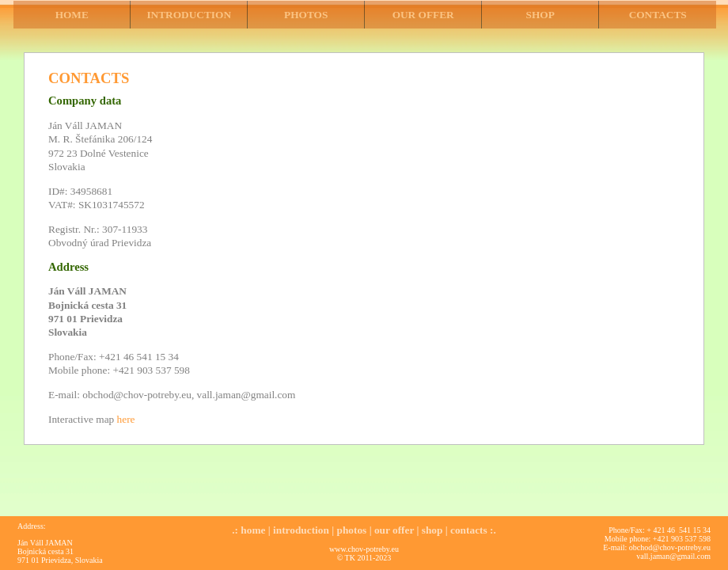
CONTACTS (658, 15)
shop (432, 530)
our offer (394, 530)
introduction (301, 530)
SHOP (540, 15)
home (253, 530)
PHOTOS (306, 15)
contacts (469, 530)
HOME (72, 15)
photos (352, 530)
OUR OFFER (423, 15)
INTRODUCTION (189, 15)
